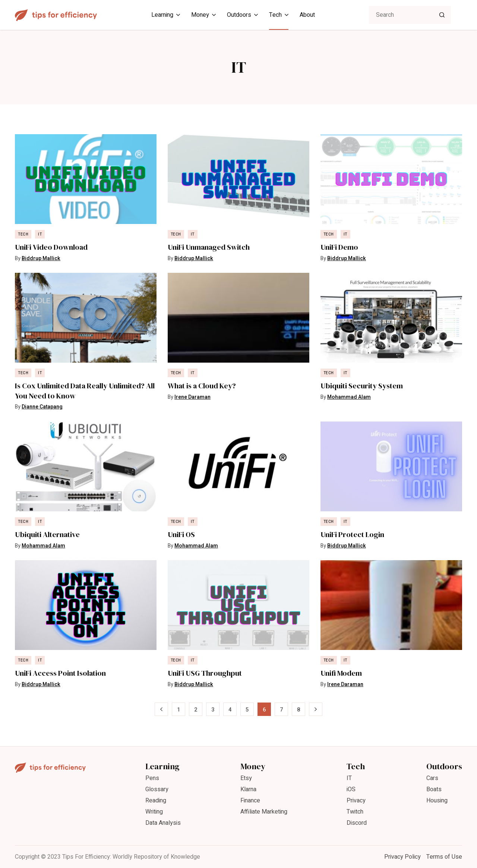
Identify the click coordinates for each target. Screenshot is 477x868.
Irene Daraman (192, 397)
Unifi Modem (341, 673)
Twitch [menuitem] (355, 812)
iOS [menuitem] (351, 789)
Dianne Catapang (42, 407)
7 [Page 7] (281, 710)
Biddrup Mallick (41, 258)
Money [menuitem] (200, 15)
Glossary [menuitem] (157, 789)
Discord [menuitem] (357, 823)
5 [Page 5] (247, 710)
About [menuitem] (307, 15)
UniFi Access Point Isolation (60, 673)
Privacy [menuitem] (356, 801)
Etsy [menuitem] (246, 778)
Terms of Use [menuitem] (444, 857)
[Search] (442, 15)
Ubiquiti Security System (362, 386)
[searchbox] (410, 15)
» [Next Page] (316, 710)
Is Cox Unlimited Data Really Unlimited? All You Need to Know (85, 391)
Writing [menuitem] (154, 812)
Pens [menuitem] (152, 778)
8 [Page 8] (298, 710)
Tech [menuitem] (275, 15)
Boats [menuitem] (434, 789)
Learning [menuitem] (162, 15)
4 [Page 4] (230, 710)
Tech (23, 234)
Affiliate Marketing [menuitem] (264, 812)
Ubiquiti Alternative (47, 535)
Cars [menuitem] (432, 778)
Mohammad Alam (349, 397)
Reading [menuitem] (156, 801)
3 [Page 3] (213, 710)
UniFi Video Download (51, 247)
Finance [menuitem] (250, 801)
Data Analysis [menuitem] (163, 823)
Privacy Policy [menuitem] (402, 857)
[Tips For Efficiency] (56, 15)
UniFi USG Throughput (205, 673)
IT (40, 234)
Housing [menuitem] (437, 801)
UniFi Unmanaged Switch (209, 247)
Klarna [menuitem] (248, 789)
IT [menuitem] (349, 778)
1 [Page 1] (179, 710)
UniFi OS (181, 535)
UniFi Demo (339, 247)
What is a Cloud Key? (202, 386)
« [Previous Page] (162, 710)
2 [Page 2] (196, 710)
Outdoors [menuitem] (239, 15)
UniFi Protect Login (352, 535)
